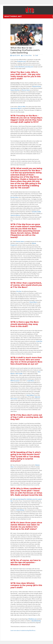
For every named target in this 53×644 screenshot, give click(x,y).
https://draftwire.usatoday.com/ (24, 67)
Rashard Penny (37, 86)
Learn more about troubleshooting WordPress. (23, 630)
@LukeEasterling (36, 621)
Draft (37, 56)
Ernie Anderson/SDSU (24, 44)
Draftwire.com (33, 619)
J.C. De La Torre (26, 56)
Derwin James (14, 197)
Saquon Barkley (15, 90)
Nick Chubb (19, 374)
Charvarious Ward (16, 108)
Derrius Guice (26, 90)
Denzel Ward (33, 302)
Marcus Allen (22, 107)
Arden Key (39, 341)
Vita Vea (19, 291)
